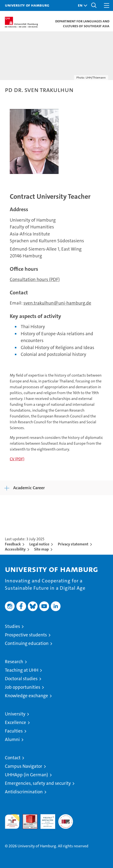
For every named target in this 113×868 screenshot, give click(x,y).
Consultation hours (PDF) (35, 279)
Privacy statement (73, 544)
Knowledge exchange (26, 696)
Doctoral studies (21, 679)
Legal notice (39, 544)
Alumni (12, 739)
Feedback (13, 544)
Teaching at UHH (22, 670)
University (15, 714)
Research (14, 662)
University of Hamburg (27, 5)
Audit (27, 817)
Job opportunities (23, 687)
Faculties (14, 731)
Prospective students (26, 635)
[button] (81, 5)
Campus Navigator (24, 766)
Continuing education (27, 643)
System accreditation (66, 819)
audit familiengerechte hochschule (12, 822)
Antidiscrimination (24, 792)
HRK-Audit (45, 819)
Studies (12, 626)
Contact (13, 758)
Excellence (15, 722)
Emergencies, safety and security (38, 783)
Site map (41, 549)
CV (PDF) (17, 459)
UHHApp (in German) (26, 775)
